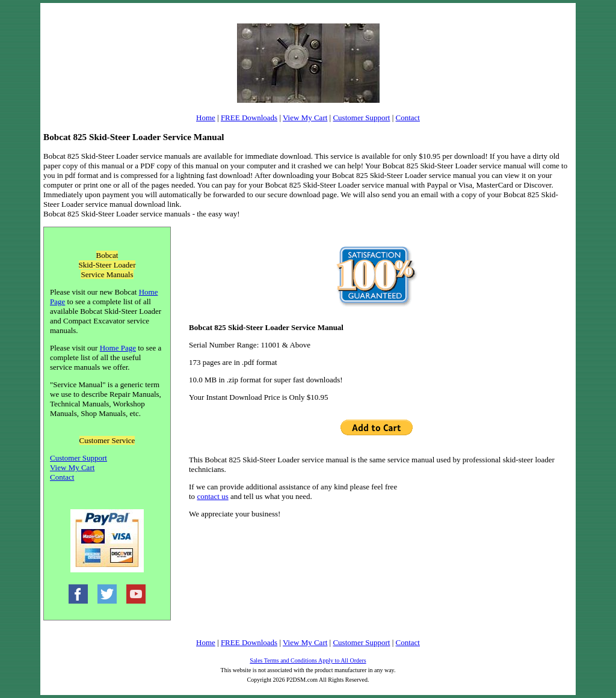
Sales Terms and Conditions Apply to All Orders (308, 660)
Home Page (118, 348)
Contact (408, 118)
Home (206, 118)
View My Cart (305, 118)
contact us (212, 496)
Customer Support (361, 118)
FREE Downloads (249, 118)
